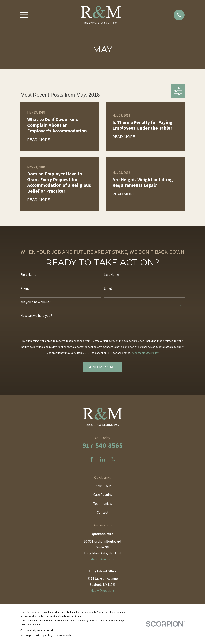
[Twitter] (113, 459)
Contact (103, 512)
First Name (28, 275)
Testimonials (102, 504)
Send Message (102, 367)
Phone (25, 288)
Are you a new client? (36, 302)
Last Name (111, 275)
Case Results (103, 495)
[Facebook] (92, 459)
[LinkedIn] (102, 459)
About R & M (102, 486)
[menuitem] (26, 635)
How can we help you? (36, 316)
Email (108, 288)
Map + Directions (102, 559)
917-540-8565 (102, 445)
